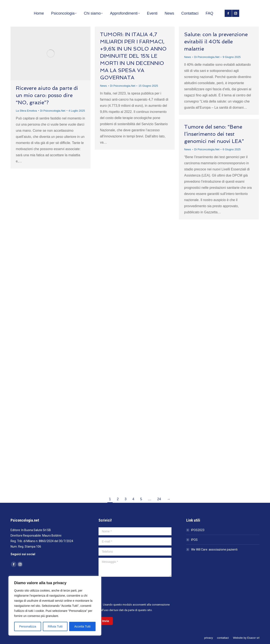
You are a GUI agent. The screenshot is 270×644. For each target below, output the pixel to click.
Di (53, 111)
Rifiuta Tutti (55, 626)
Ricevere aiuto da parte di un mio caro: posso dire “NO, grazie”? (47, 95)
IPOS (194, 540)
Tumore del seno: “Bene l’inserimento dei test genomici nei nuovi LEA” (214, 134)
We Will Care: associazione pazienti (214, 549)
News (103, 86)
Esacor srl (253, 638)
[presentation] (131, 589)
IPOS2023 (198, 530)
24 (159, 499)
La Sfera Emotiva (26, 111)
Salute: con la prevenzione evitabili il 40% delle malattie (216, 42)
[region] (55, 606)
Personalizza (28, 626)
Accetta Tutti (82, 626)
